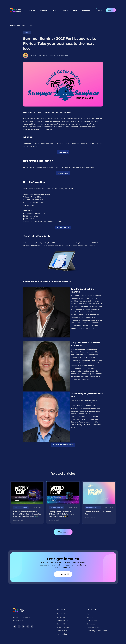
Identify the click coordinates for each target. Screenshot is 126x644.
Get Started (31, 10)
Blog (75, 10)
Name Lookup (62, 634)
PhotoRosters (62, 631)
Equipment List (92, 614)
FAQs (54, 10)
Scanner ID (61, 624)
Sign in (100, 10)
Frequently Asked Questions (97, 631)
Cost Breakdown (93, 627)
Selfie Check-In (63, 621)
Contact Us (86, 10)
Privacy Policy (92, 621)
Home (12, 26)
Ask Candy (91, 617)
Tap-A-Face (61, 617)
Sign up (111, 10)
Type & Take (62, 614)
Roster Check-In (63, 627)
